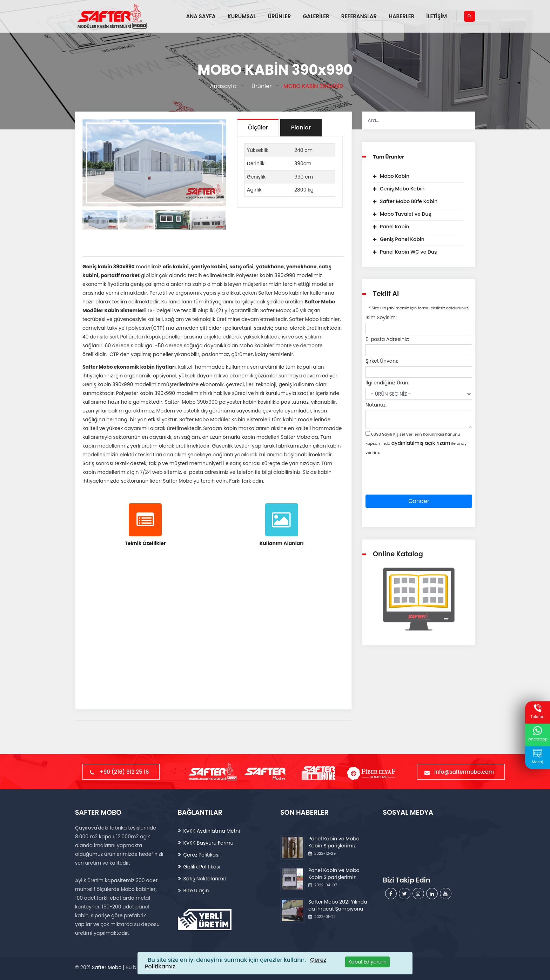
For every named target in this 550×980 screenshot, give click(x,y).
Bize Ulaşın (196, 891)
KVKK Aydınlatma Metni (212, 831)
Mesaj (537, 757)
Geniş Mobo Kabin (402, 189)
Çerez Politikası (202, 855)
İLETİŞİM (437, 16)
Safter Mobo (107, 967)
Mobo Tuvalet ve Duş (405, 214)
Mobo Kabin (395, 176)
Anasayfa (222, 86)
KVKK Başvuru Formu (209, 843)
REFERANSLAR (359, 16)
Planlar (301, 127)
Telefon (537, 711)
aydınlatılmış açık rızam (421, 443)
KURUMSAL (242, 16)
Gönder (419, 501)
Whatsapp (538, 734)
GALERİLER (316, 16)
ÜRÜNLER (279, 16)
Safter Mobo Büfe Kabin (409, 201)
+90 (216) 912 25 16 (121, 772)
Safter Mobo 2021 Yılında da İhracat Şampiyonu (338, 905)
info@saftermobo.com (461, 772)
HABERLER (401, 16)
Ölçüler (258, 127)
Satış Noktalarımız (205, 879)
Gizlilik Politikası (202, 867)
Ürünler (260, 86)
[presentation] (419, 481)
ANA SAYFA (201, 16)
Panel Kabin (395, 227)
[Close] (367, 962)
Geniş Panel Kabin (402, 239)
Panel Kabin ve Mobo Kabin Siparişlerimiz (334, 842)
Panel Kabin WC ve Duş (408, 252)
